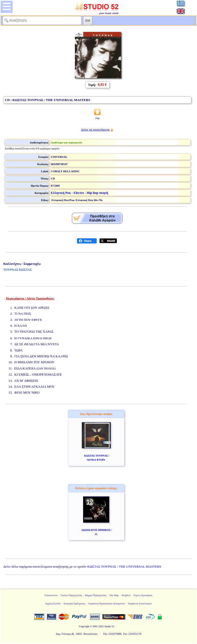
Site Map (114, 595)
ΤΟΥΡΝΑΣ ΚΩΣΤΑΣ (18, 270)
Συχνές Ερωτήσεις (143, 595)
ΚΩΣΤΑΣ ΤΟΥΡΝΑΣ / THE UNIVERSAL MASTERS (124, 566)
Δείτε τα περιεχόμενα (95, 129)
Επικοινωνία (51, 595)
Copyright (84, 626)
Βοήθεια (126, 595)
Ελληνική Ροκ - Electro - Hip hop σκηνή (79, 193)
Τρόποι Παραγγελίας (71, 595)
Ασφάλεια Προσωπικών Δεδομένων (106, 604)
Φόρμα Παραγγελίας (96, 595)
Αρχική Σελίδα (53, 604)
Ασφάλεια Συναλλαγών (140, 604)
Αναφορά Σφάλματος (74, 604)
